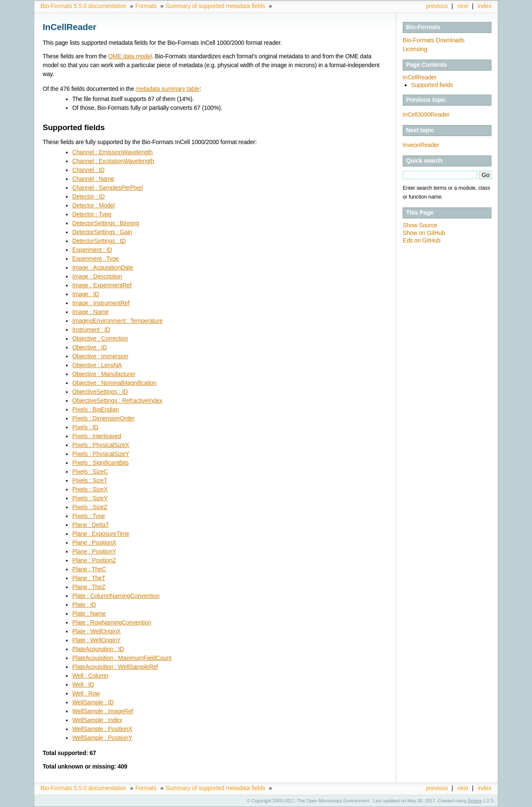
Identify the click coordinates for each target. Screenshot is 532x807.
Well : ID (83, 684)
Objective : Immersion (100, 356)
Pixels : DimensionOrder (104, 418)
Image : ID (86, 294)
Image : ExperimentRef (102, 285)
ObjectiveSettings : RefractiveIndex (117, 401)
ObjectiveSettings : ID (100, 392)
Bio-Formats (423, 27)
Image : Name (90, 312)
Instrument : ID (91, 330)
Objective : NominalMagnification (114, 383)
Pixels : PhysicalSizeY (101, 454)
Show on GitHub (424, 233)
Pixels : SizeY (90, 498)
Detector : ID (89, 196)
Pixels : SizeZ (90, 507)
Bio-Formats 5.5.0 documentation (83, 6)
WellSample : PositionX (102, 729)
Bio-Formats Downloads (434, 40)
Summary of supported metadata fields (215, 6)
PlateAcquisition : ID (98, 649)
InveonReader (421, 145)
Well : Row (86, 693)
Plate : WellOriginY (97, 640)
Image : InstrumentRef (101, 303)
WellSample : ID (93, 702)
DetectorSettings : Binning (106, 223)
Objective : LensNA (97, 365)
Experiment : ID (92, 250)
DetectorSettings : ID (99, 241)
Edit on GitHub (422, 240)
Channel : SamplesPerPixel (108, 188)
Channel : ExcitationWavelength (113, 161)
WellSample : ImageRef (103, 711)
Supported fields (432, 85)
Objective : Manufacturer (104, 374)
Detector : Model (93, 205)
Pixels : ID (85, 427)
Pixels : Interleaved (97, 436)
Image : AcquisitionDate (103, 267)
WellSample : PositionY (102, 738)
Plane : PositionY (94, 551)
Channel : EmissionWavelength (112, 152)
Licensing (415, 49)
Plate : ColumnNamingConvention (116, 596)
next (463, 6)
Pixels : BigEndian (95, 409)
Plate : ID (84, 605)
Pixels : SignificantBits (101, 463)
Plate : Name (89, 613)
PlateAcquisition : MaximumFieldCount (122, 658)
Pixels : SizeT (90, 480)
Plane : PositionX (94, 543)
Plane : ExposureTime (101, 534)
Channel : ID (88, 170)
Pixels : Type (89, 516)
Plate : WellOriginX (97, 631)
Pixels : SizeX (90, 489)
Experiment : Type (95, 259)
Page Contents (426, 65)
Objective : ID (90, 347)
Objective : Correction (100, 338)
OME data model (130, 56)
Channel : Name (93, 179)
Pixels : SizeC (90, 472)
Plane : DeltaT (91, 525)
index (484, 6)
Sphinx (475, 801)
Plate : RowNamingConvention (112, 622)
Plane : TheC (89, 569)
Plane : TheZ (89, 587)
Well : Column (90, 676)
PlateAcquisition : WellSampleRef (115, 667)
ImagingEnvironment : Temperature (117, 321)
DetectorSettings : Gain (102, 232)
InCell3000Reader (426, 115)
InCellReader (420, 77)
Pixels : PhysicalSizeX (101, 445)
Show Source (420, 225)
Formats (146, 6)
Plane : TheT (89, 578)
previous (437, 6)
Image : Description (97, 276)
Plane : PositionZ (94, 560)
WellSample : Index (97, 720)
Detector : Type (92, 214)
